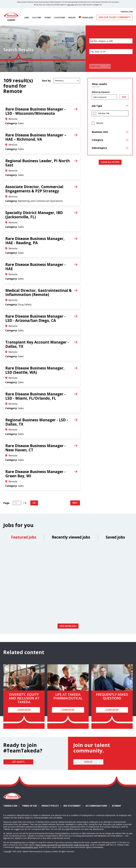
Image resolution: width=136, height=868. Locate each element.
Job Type (97, 106)
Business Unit (100, 132)
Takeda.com (10, 806)
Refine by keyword (101, 92)
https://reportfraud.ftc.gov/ (26, 847)
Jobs (27, 17)
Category (97, 140)
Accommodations (97, 806)
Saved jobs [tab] (115, 537)
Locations (59, 17)
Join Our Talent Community (115, 17)
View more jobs (68, 626)
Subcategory (99, 148)
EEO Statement (72, 806)
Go (34, 503)
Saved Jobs (88, 17)
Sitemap (116, 806)
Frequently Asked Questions (112, 696)
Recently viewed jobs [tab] (71, 537)
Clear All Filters (110, 162)
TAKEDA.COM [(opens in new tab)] (127, 12)
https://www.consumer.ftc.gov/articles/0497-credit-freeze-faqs (62, 845)
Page (6, 503)
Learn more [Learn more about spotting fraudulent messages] (71, 5)
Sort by (46, 81)
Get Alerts (18, 762)
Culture (37, 17)
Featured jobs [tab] (24, 537)
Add (124, 97)
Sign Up (88, 762)
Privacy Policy (50, 806)
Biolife (72, 17)
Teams (47, 17)
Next (75, 503)
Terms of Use (29, 806)
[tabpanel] (68, 583)
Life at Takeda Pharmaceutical (68, 696)
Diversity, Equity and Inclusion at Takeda (24, 698)
